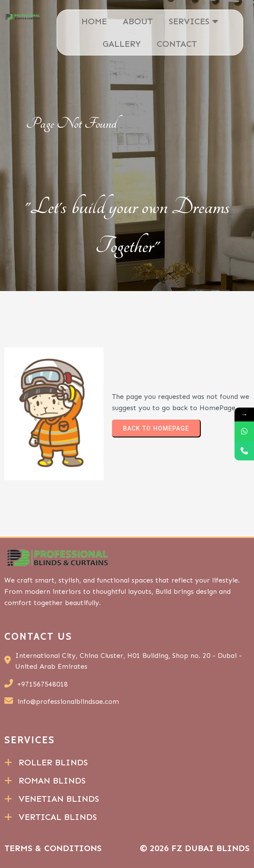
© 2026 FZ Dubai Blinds (195, 848)
